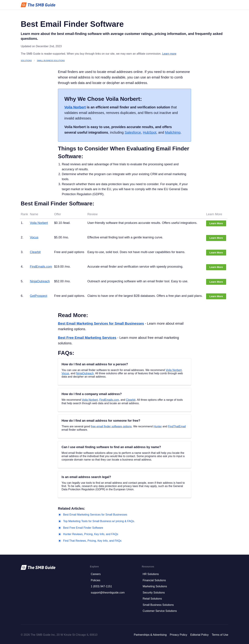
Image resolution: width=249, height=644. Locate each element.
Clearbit (35, 252)
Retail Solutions (152, 599)
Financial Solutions (154, 580)
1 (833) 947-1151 (101, 586)
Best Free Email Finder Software (83, 528)
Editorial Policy (199, 635)
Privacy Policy (179, 635)
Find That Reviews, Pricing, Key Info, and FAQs (92, 541)
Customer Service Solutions (160, 611)
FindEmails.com (41, 267)
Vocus (34, 237)
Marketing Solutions (155, 586)
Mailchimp (173, 132)
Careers (96, 574)
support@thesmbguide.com (108, 593)
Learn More (216, 223)
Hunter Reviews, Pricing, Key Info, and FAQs (91, 534)
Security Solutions (154, 593)
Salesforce (133, 132)
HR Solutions (151, 574)
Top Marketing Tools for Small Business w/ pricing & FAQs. (99, 521)
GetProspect (39, 296)
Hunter (158, 426)
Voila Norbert (75, 107)
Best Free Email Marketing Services (87, 338)
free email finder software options (111, 426)
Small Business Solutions (51, 61)
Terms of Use (220, 635)
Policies (96, 580)
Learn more (169, 54)
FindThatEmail (177, 426)
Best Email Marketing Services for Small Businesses (101, 323)
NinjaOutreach (40, 281)
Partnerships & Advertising (150, 635)
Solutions (26, 61)
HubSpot (150, 132)
